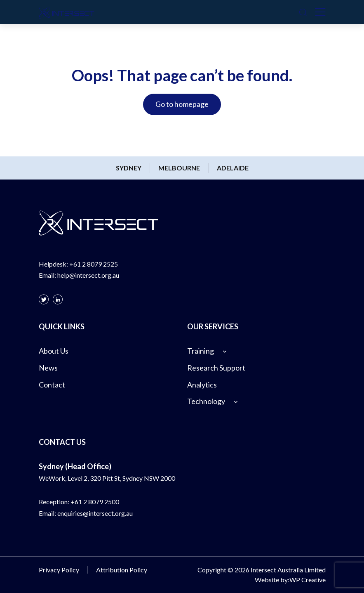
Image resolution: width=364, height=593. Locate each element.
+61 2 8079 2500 (95, 502)
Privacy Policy (59, 570)
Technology (206, 401)
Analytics (202, 385)
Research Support (216, 368)
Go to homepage (182, 104)
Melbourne (179, 168)
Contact (52, 385)
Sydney (129, 168)
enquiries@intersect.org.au (95, 513)
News (48, 368)
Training (201, 351)
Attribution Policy (122, 570)
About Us (54, 351)
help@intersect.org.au (88, 275)
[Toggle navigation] (320, 12)
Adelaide (233, 168)
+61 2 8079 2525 (94, 264)
